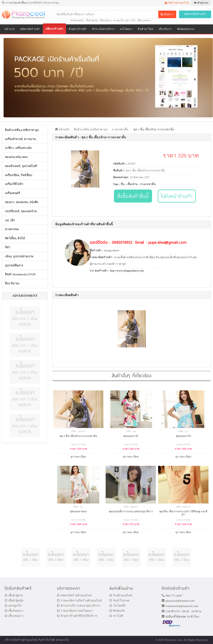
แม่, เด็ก (10, 220)
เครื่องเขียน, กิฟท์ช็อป (19, 175)
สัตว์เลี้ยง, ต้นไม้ (15, 238)
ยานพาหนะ (12, 229)
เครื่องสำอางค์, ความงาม (20, 139)
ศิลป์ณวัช (117, 611)
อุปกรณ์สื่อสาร (14, 265)
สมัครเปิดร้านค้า (195, 14)
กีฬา (8, 247)
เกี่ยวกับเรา (165, 29)
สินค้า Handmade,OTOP (20, 274)
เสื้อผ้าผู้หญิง (92, 20)
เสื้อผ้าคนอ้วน (144, 20)
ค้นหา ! (167, 14)
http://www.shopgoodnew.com (127, 271)
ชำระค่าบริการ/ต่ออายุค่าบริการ (78, 606)
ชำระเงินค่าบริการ (103, 29)
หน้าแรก (10, 29)
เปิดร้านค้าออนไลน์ (177, 3)
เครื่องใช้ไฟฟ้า (14, 184)
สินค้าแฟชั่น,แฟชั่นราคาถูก (22, 130)
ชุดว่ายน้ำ (130, 20)
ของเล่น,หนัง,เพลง (16, 157)
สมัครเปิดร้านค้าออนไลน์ (74, 595)
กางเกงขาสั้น (120, 129)
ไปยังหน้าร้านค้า (177, 196)
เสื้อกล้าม (132, 184)
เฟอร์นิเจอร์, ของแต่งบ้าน (21, 211)
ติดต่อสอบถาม (186, 29)
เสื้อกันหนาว (14, 611)
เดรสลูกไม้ (118, 20)
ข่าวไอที (116, 616)
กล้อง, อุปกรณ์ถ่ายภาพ (19, 256)
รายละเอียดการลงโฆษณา (75, 611)
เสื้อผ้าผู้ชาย (106, 20)
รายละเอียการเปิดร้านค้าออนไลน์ (79, 601)
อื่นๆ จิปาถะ (12, 283)
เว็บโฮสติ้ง (118, 606)
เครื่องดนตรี (12, 193)
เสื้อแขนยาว (14, 616)
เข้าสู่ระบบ (201, 3)
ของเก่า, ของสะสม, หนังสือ (22, 202)
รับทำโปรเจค (120, 601)
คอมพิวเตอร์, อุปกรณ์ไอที (21, 166)
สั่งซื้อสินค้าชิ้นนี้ (133, 196)
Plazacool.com (174, 640)
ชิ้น (123, 184)
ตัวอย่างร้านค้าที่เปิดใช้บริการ (77, 616)
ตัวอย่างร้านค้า (78, 29)
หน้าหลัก (62, 129)
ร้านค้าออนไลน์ (121, 595)
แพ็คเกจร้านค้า (55, 29)
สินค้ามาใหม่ (145, 29)
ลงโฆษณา (126, 29)
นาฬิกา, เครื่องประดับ (18, 148)
